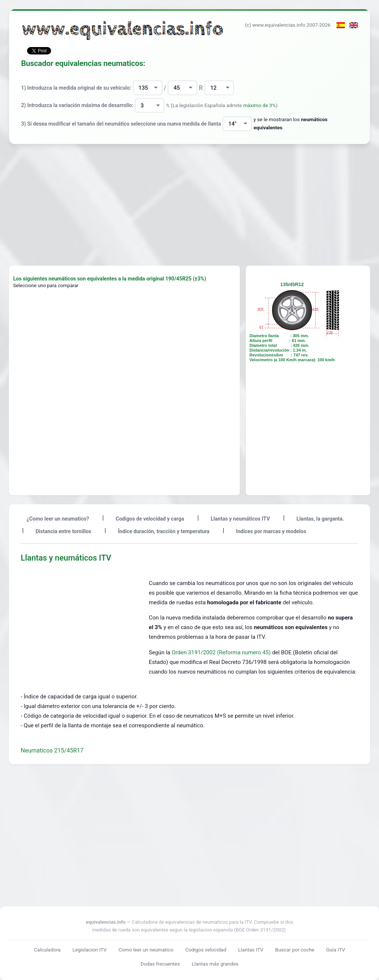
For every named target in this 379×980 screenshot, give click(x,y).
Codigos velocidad (206, 950)
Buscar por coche (295, 950)
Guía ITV (336, 950)
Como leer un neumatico (146, 950)
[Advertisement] (189, 205)
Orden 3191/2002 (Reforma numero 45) (222, 652)
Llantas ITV (251, 950)
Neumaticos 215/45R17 (52, 750)
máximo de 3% (259, 105)
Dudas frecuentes (160, 964)
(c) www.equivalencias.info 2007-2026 (288, 25)
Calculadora (47, 950)
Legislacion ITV (90, 950)
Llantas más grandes (215, 964)
